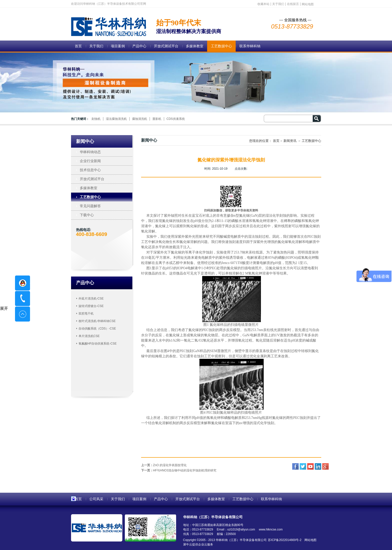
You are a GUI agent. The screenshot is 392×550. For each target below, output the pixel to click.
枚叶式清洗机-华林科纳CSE (97, 321)
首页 (78, 46)
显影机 (157, 119)
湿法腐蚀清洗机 (116, 119)
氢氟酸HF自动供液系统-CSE (98, 344)
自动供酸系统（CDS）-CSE (97, 329)
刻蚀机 (96, 119)
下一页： (179, 470)
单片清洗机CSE (89, 336)
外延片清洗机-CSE (91, 299)
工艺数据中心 (311, 141)
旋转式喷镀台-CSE (91, 306)
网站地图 (310, 540)
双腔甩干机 (86, 314)
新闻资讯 (290, 141)
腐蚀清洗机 (140, 119)
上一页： (164, 465)
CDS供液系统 (176, 119)
